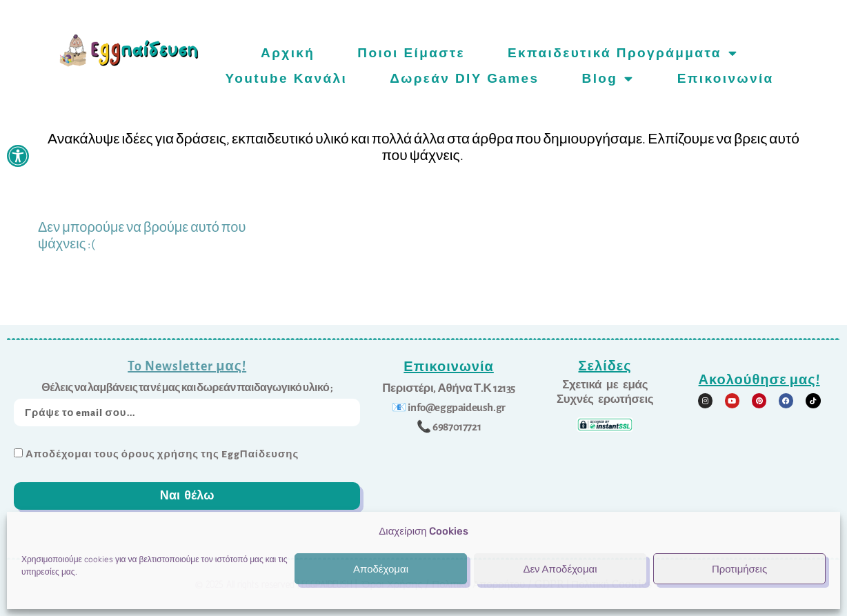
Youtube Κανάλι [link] (287, 78)
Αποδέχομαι (381, 569)
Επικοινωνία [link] (726, 78)
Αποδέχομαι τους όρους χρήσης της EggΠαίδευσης (162, 454)
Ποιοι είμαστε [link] (411, 53)
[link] (18, 156)
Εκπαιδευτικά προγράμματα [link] (623, 53)
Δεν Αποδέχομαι (560, 569)
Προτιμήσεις (739, 569)
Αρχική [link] (288, 53)
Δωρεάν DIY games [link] (464, 78)
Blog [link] (608, 78)
